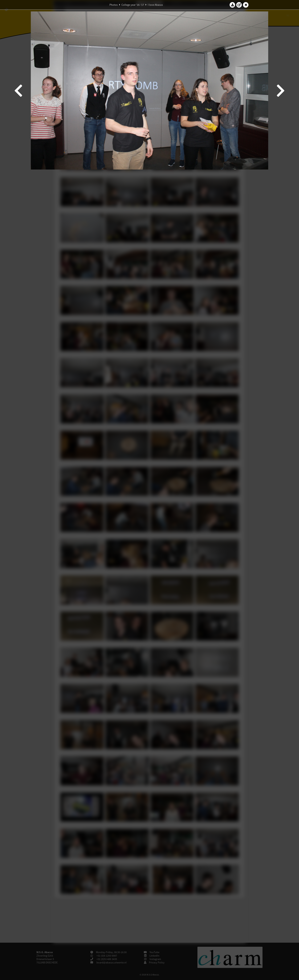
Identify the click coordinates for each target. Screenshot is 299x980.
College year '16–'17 (133, 5)
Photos (114, 5)
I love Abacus (155, 5)
